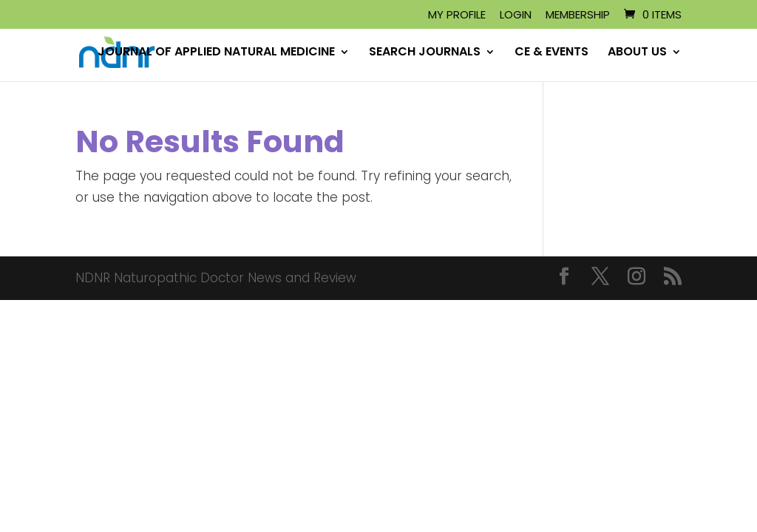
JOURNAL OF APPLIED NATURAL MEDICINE (216, 53)
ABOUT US (637, 53)
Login (516, 16)
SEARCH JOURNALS (425, 53)
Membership (578, 16)
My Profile (457, 16)
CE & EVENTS (551, 53)
